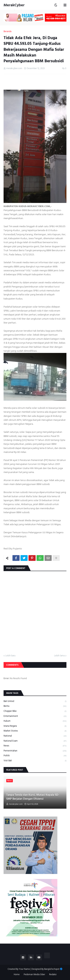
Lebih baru (10, 656)
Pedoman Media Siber (34, 975)
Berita (35, 706)
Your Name (24, 969)
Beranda (7, 32)
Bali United (35, 701)
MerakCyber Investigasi (14, 8)
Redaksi (53, 975)
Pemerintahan (35, 751)
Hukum (35, 721)
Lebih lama (59, 656)
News (35, 746)
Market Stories (35, 731)
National (35, 736)
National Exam (35, 741)
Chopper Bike (35, 711)
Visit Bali (35, 761)
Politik (35, 756)
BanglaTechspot (52, 969)
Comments (12, 665)
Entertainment (35, 716)
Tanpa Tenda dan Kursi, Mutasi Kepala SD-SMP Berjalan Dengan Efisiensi (33, 797)
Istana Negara (35, 726)
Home (17, 975)
